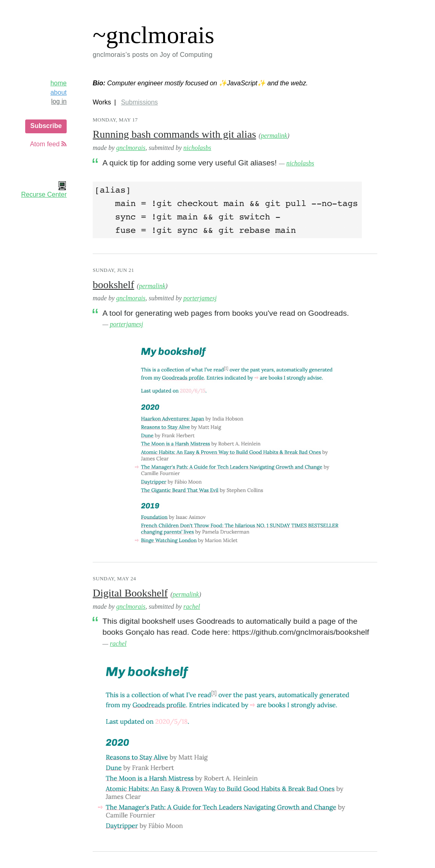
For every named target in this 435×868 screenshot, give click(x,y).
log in (59, 101)
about (59, 92)
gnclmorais (131, 148)
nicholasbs (197, 148)
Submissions (140, 102)
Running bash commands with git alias (174, 134)
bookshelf (113, 285)
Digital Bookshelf (130, 593)
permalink (274, 136)
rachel (192, 607)
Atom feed (48, 144)
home (59, 83)
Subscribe (46, 126)
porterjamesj (200, 298)
